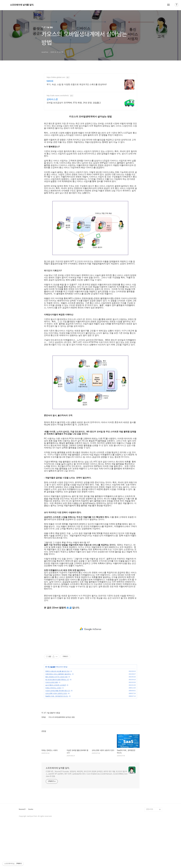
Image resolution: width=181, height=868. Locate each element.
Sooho (31, 851)
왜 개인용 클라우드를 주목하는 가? (57, 722)
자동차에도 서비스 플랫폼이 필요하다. (58, 716)
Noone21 (22, 851)
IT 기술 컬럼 (52, 709)
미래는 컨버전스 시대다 (53, 730)
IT (46, 709)
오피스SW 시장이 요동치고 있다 (56, 735)
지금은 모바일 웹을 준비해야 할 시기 (58, 733)
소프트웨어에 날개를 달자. (22, 5)
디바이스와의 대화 (52, 724)
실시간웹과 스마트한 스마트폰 (56, 727)
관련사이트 (150, 851)
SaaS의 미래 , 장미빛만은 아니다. (57, 738)
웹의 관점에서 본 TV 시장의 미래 (56, 719)
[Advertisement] (90, 96)
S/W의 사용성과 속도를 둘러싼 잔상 (57, 713)
